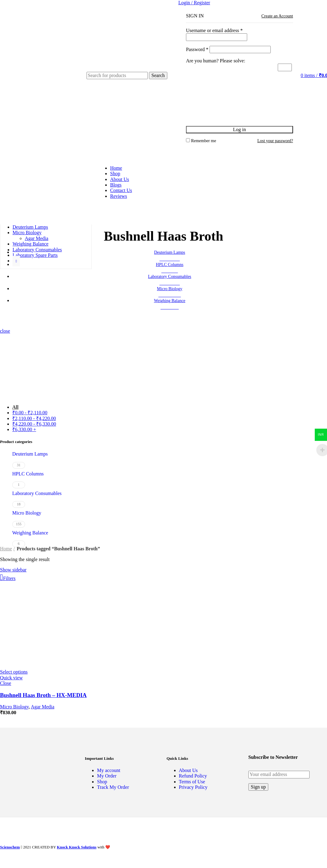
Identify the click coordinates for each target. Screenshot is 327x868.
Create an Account (277, 16)
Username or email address (214, 30)
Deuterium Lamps (30, 454)
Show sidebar (13, 570)
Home (6, 549)
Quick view (11, 678)
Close (6, 683)
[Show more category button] (16, 261)
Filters (9, 578)
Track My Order (113, 787)
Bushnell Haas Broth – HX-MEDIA (43, 695)
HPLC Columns (28, 474)
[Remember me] (188, 140)
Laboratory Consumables (37, 493)
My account (109, 770)
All (15, 407)
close (5, 331)
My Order (107, 776)
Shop (102, 782)
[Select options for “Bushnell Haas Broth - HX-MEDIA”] (14, 672)
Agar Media (37, 238)
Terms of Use (192, 782)
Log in (240, 129)
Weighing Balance (30, 533)
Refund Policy (193, 776)
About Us (188, 770)
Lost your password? (275, 141)
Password (197, 49)
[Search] (117, 76)
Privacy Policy (193, 787)
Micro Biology (27, 513)
